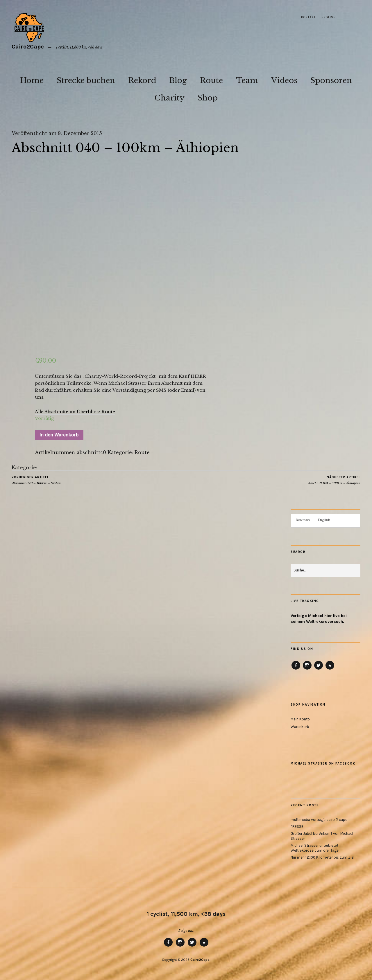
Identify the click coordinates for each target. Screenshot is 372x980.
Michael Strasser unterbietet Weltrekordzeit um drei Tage (315, 848)
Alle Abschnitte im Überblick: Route (75, 412)
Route (211, 80)
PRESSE (297, 827)
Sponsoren (331, 80)
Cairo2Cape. (200, 960)
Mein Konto (300, 719)
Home (32, 80)
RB (330, 669)
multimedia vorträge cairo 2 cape (319, 820)
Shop (208, 98)
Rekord (142, 80)
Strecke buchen (86, 80)
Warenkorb (300, 727)
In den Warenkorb (59, 435)
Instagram (307, 669)
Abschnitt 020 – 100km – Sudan (36, 480)
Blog (178, 80)
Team (247, 80)
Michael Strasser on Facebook (323, 764)
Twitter (319, 669)
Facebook (296, 669)
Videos (284, 80)
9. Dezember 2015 (80, 133)
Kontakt (308, 17)
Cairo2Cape (28, 47)
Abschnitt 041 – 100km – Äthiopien (334, 480)
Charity (169, 98)
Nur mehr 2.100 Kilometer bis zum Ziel (322, 857)
